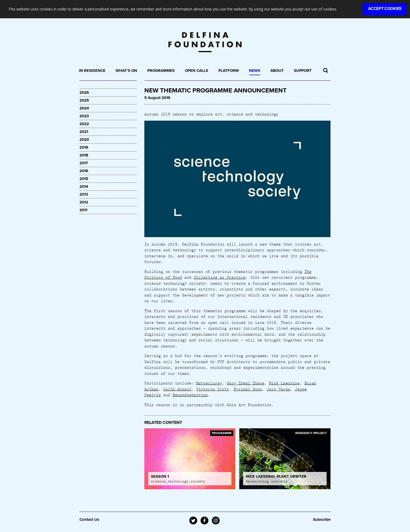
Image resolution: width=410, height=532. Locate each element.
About (277, 71)
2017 (84, 163)
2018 (84, 155)
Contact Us (89, 519)
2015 (84, 179)
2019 (84, 147)
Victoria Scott (213, 389)
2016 (84, 171)
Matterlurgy (209, 383)
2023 (84, 116)
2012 (84, 202)
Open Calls (197, 71)
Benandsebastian (190, 395)
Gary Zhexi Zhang (246, 383)
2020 (84, 139)
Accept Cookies (385, 9)
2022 (84, 124)
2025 (84, 100)
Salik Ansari (177, 389)
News (255, 71)
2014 (84, 186)
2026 (84, 92)
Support (303, 71)
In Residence (92, 71)
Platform (229, 71)
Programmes (161, 71)
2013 (84, 194)
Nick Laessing (284, 383)
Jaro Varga (278, 389)
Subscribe (322, 519)
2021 (84, 132)
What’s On (126, 71)
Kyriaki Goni (248, 389)
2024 (84, 108)
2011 (83, 210)
